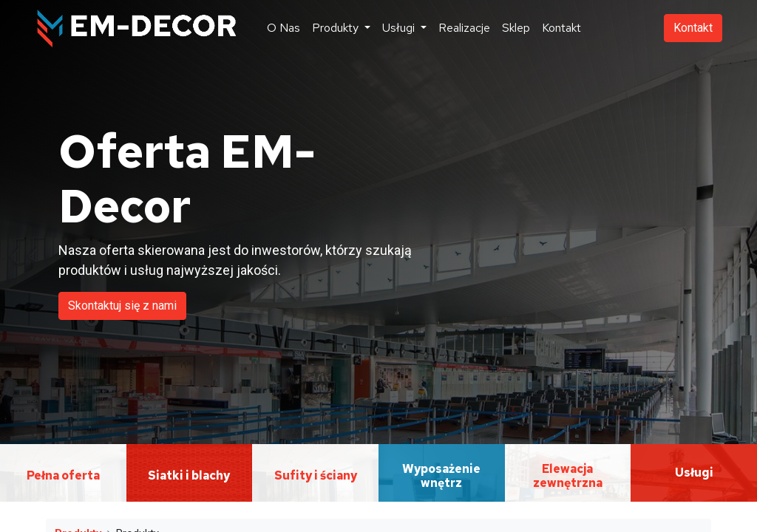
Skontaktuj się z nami (122, 306)
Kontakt (693, 28)
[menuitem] (284, 28)
